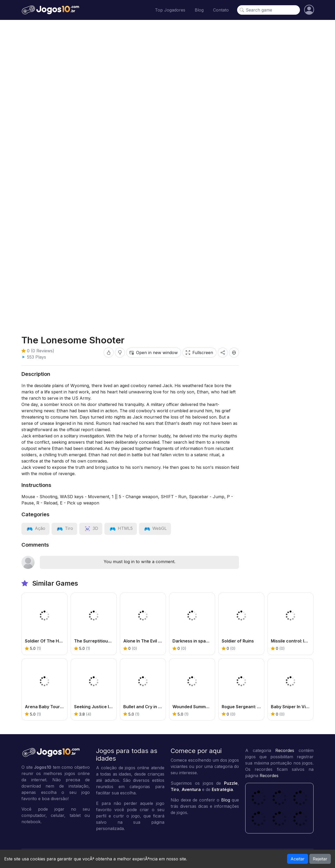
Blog (199, 10)
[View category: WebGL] (155, 528)
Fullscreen (199, 353)
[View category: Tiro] (64, 528)
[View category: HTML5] (121, 528)
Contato (221, 10)
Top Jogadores (170, 10)
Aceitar (298, 859)
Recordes (285, 750)
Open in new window (154, 353)
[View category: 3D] (91, 528)
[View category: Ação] (35, 528)
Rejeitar (320, 859)
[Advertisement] (167, 64)
